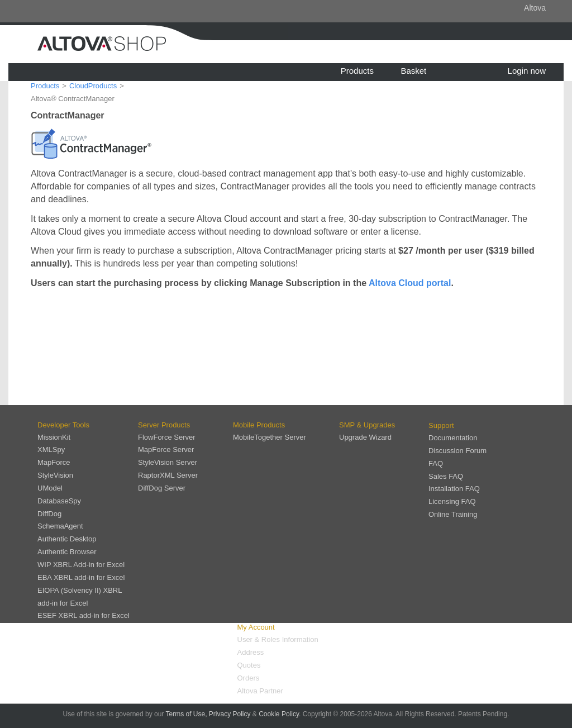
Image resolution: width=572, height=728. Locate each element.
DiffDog (49, 514)
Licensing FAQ (452, 501)
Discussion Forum (457, 451)
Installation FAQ (454, 489)
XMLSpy (51, 449)
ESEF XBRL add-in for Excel (84, 615)
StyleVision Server (168, 462)
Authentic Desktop (67, 539)
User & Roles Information (278, 639)
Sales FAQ (446, 476)
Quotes (249, 665)
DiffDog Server (162, 488)
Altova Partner (260, 691)
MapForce (54, 462)
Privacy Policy (230, 714)
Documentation (453, 438)
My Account (256, 627)
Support (441, 425)
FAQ (436, 463)
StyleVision (55, 475)
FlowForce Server (167, 437)
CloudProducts (93, 86)
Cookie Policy (279, 714)
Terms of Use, (186, 714)
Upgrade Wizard (365, 437)
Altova (535, 8)
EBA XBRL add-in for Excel (81, 577)
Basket (413, 71)
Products (357, 71)
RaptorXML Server (168, 475)
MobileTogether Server (270, 437)
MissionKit (54, 437)
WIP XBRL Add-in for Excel (81, 565)
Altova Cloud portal (410, 283)
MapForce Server (166, 449)
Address (251, 652)
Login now (527, 71)
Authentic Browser (67, 552)
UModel (50, 488)
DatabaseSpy (59, 501)
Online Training (453, 514)
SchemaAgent (60, 526)
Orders (249, 678)
